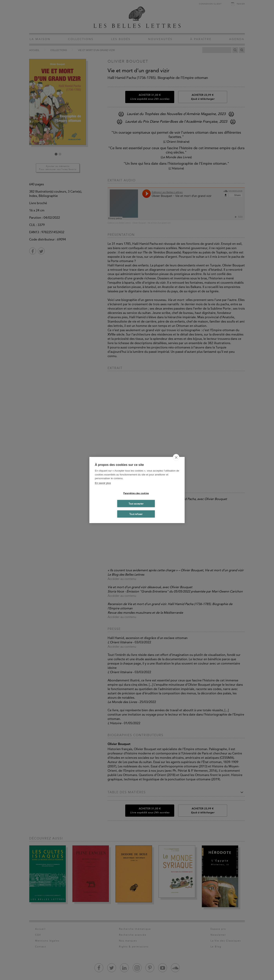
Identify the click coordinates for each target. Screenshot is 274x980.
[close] (176, 457)
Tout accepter (136, 504)
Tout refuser (136, 514)
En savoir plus (103, 483)
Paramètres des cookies (136, 493)
